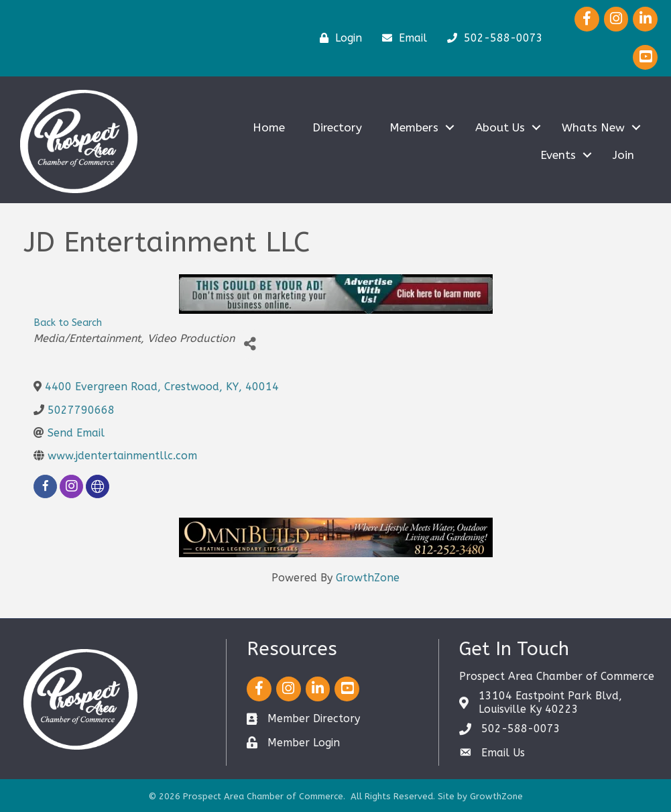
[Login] (338, 38)
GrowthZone (368, 578)
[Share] (250, 344)
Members (414, 127)
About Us (500, 127)
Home (269, 127)
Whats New (593, 127)
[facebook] (45, 486)
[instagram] (71, 486)
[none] (98, 486)
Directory (337, 127)
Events (558, 155)
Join (623, 155)
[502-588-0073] (492, 38)
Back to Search (68, 323)
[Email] (401, 38)
